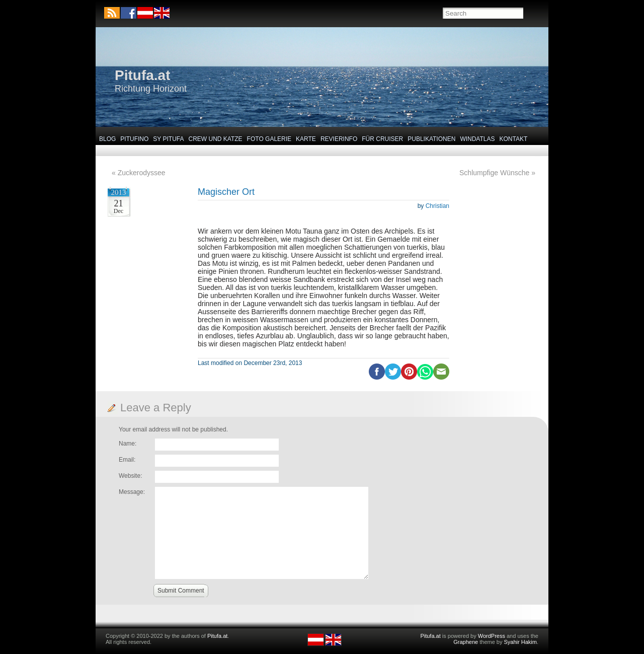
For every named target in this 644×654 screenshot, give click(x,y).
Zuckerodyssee (142, 173)
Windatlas (477, 139)
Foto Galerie (269, 139)
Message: (132, 492)
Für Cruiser (382, 139)
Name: (128, 444)
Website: (130, 476)
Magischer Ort (226, 192)
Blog (107, 139)
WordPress (492, 636)
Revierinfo (339, 139)
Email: (127, 460)
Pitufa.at (142, 75)
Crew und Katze (216, 139)
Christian (437, 206)
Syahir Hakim (520, 642)
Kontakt (514, 139)
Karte (306, 139)
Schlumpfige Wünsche (494, 173)
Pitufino (134, 139)
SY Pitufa (168, 139)
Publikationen (431, 139)
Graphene (466, 642)
